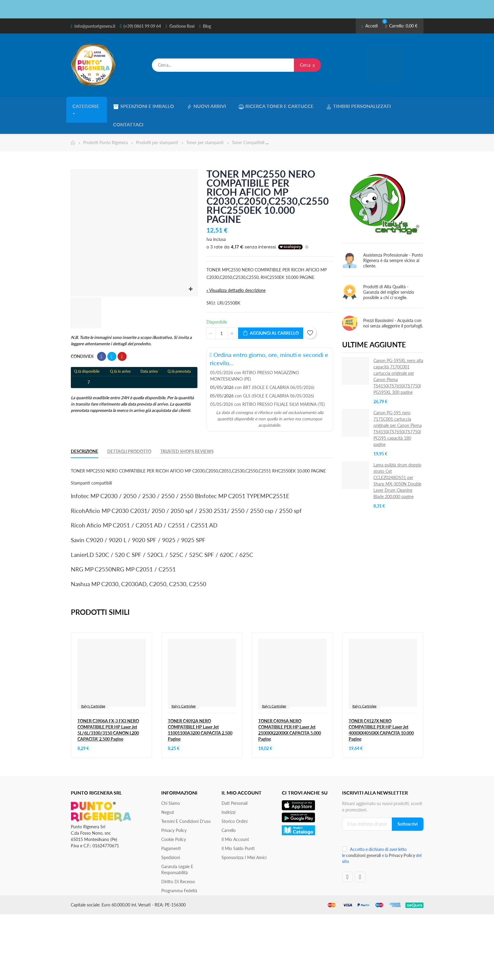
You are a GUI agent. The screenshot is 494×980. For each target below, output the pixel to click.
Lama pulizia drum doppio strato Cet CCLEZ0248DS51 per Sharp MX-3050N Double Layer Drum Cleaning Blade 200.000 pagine (397, 460)
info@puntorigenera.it (95, 26)
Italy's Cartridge (93, 685)
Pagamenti (171, 828)
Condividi (102, 336)
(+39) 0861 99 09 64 (142, 26)
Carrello (229, 809)
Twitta (112, 336)
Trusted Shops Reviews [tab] (187, 431)
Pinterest (122, 336)
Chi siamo (171, 782)
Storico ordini (234, 800)
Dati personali (234, 782)
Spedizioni (171, 837)
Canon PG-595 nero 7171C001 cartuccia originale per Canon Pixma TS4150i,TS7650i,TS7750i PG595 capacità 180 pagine (398, 408)
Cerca (307, 65)
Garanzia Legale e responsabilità (177, 849)
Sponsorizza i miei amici (244, 837)
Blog (207, 26)
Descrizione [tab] (85, 431)
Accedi (370, 26)
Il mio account (235, 819)
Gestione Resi (182, 26)
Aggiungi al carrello (271, 313)
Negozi (168, 791)
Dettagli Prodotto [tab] (129, 431)
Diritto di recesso (178, 861)
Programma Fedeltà (179, 870)
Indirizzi (228, 791)
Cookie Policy (174, 819)
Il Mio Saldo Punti (238, 828)
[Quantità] (222, 313)
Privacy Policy (174, 809)
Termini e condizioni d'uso (186, 800)
